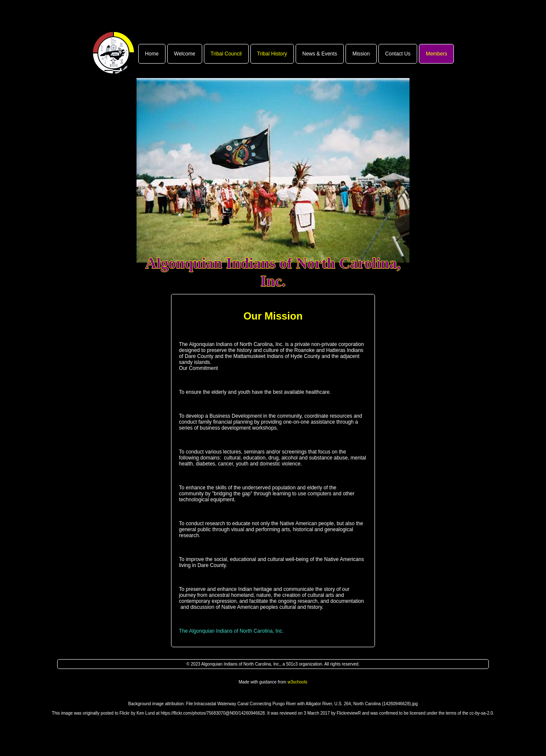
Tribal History (272, 54)
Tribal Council (226, 54)
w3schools (298, 682)
